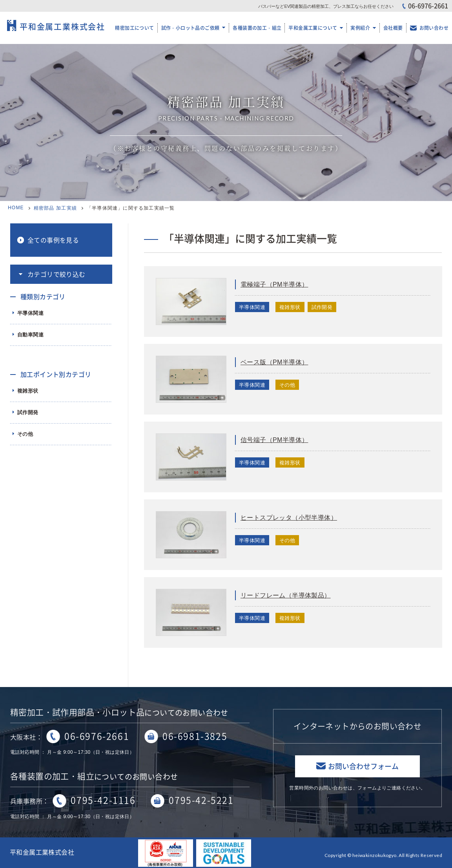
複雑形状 (28, 391)
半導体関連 (30, 313)
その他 (25, 434)
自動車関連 (30, 335)
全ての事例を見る (53, 240)
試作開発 (28, 412)
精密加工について (134, 28)
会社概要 (393, 28)
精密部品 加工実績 (55, 208)
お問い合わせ (434, 28)
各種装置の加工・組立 (257, 28)
